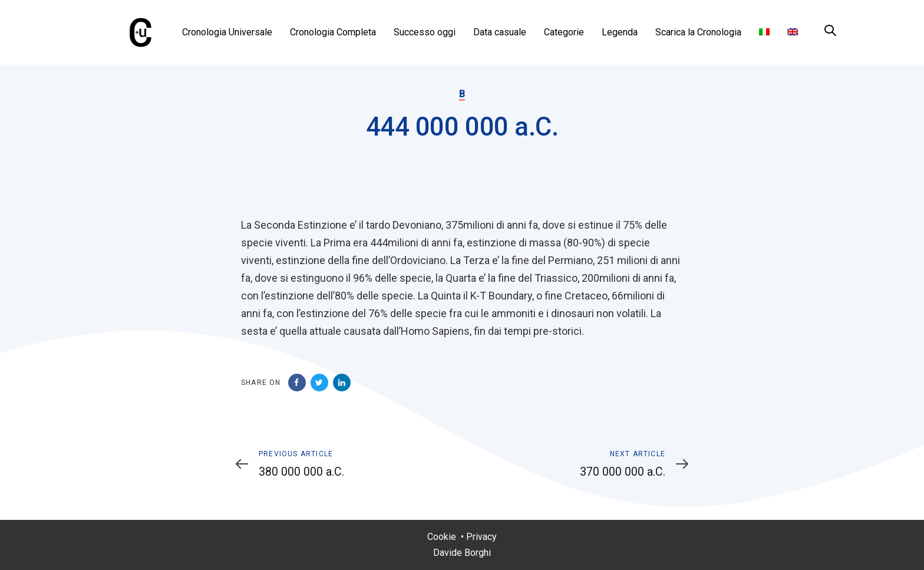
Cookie (442, 537)
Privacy (481, 537)
